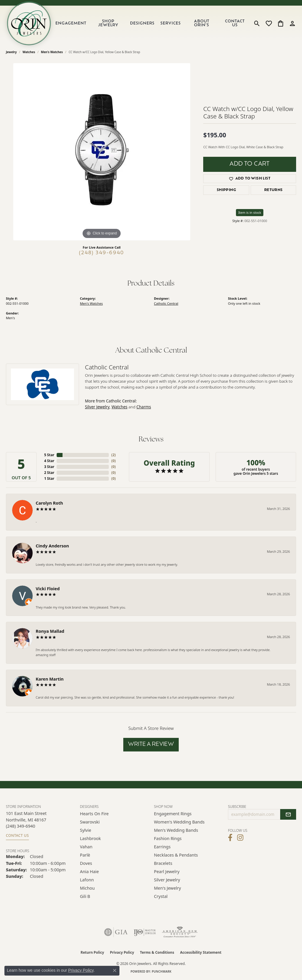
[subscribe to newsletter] (288, 814)
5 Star (49, 455)
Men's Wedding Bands (176, 830)
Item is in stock (250, 212)
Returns (274, 190)
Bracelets (163, 863)
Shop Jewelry (108, 23)
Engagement (71, 23)
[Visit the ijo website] (145, 932)
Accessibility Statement (201, 952)
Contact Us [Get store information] (17, 835)
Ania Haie (89, 871)
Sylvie (86, 830)
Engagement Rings (173, 814)
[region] (102, 152)
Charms (144, 407)
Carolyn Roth (49, 503)
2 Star (49, 473)
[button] (257, 23)
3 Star (49, 467)
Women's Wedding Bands (179, 822)
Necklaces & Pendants (176, 855)
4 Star (49, 461)
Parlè (85, 855)
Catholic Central (166, 303)
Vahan (86, 847)
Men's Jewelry (168, 888)
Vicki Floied (48, 589)
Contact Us (235, 23)
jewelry (11, 52)
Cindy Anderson (52, 546)
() (113, 455)
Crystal (161, 896)
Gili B (85, 896)
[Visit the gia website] (116, 932)
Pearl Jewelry (167, 871)
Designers (142, 23)
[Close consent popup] (115, 971)
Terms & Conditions (157, 952)
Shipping (226, 190)
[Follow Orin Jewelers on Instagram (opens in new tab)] (240, 838)
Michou (87, 888)
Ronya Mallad (50, 631)
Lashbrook (90, 838)
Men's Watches (52, 52)
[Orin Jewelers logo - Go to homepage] (29, 23)
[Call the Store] (20, 826)
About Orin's (202, 23)
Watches (29, 52)
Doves (86, 863)
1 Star (49, 478)
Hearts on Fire (94, 814)
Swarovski (90, 822)
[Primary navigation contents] (151, 23)
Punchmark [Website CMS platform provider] (162, 971)
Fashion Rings (168, 838)
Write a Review (151, 745)
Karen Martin (50, 679)
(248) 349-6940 (102, 253)
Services (171, 23)
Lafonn (87, 880)
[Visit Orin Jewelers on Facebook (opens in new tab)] (230, 838)
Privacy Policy (122, 952)
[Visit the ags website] (180, 932)
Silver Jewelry (97, 407)
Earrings (162, 847)
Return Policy (92, 952)
